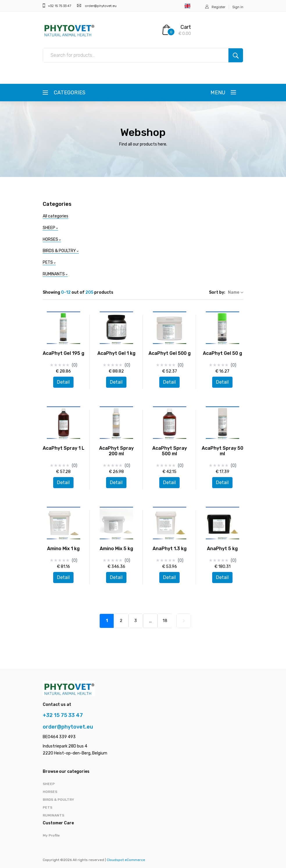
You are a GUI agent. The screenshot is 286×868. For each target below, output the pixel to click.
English (187, 6)
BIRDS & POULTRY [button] (61, 251)
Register (218, 7)
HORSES (50, 792)
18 (165, 621)
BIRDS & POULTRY (58, 800)
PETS (48, 807)
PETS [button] (49, 262)
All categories (56, 216)
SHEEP (49, 784)
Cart (186, 27)
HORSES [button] (52, 239)
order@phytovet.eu (100, 6)
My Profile (51, 835)
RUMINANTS (53, 815)
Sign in (238, 7)
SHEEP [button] (50, 228)
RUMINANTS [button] (55, 274)
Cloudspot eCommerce (126, 860)
